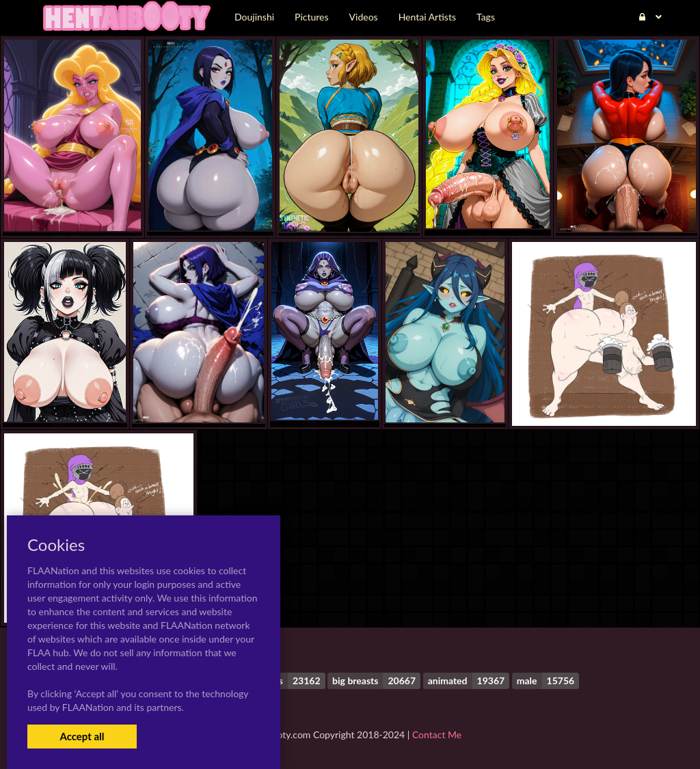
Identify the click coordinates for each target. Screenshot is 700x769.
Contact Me (437, 734)
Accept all (82, 736)
